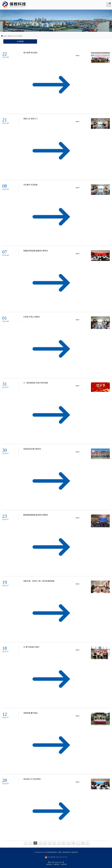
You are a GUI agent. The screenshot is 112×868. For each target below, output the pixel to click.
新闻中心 (11, 36)
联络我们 (49, 864)
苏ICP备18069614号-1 (56, 862)
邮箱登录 (57, 864)
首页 (6, 36)
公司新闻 (19, 36)
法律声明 (64, 864)
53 (83, 843)
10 (73, 843)
